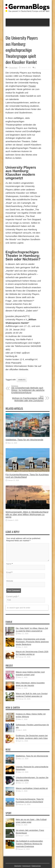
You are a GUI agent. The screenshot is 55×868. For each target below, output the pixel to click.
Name (9, 564)
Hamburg (22, 380)
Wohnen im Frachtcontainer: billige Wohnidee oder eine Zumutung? (26, 398)
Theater (32, 86)
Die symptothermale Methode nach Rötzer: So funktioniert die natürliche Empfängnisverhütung (29, 389)
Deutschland (13, 68)
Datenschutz (36, 866)
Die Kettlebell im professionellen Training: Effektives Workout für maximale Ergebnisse (29, 844)
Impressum (26, 866)
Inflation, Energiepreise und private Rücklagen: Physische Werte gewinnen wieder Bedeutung (32, 642)
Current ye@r (13, 596)
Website (10, 581)
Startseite (18, 866)
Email (9, 572)
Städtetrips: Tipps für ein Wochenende (24, 440)
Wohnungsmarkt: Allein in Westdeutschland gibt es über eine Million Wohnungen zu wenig (27, 514)
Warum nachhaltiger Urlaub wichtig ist (32, 788)
